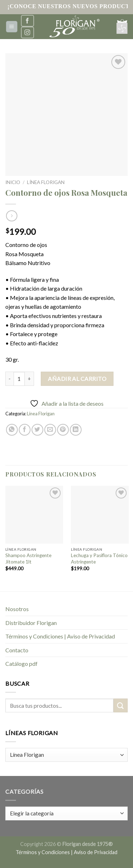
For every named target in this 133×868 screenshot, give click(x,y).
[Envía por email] (50, 430)
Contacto (17, 650)
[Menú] (12, 27)
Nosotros (17, 609)
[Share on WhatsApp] (12, 430)
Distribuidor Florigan (31, 623)
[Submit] (121, 705)
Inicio (13, 182)
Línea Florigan (46, 182)
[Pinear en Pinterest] (63, 430)
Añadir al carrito (77, 379)
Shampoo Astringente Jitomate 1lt (28, 559)
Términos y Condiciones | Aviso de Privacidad (60, 636)
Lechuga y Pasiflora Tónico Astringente (99, 559)
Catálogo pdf (21, 664)
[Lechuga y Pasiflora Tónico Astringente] (100, 515)
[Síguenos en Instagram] (27, 33)
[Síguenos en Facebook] (27, 21)
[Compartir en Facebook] (25, 430)
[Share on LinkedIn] (76, 430)
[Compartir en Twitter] (37, 430)
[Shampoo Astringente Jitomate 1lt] (34, 515)
